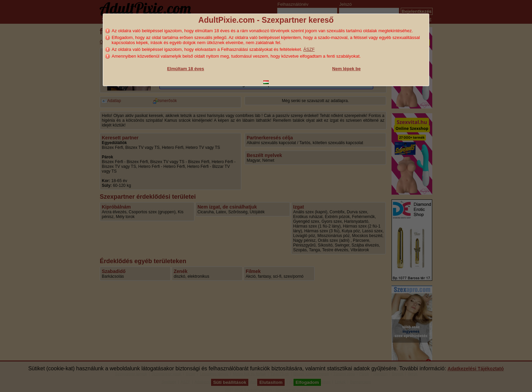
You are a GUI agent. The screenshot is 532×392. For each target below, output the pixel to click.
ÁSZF (309, 49)
